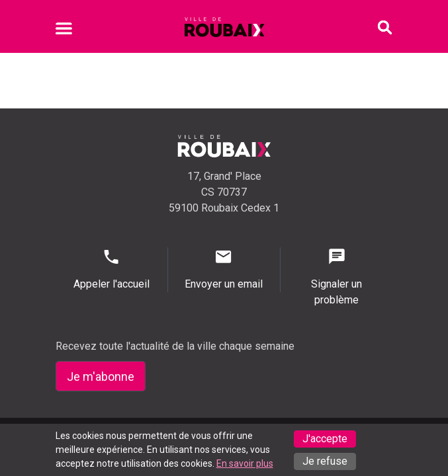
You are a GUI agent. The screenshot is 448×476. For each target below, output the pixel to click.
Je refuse (325, 461)
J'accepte (325, 439)
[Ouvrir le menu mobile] (64, 30)
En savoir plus (245, 463)
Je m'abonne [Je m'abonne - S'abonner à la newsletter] (101, 377)
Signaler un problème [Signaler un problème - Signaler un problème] (337, 277)
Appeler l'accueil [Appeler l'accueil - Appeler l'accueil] (112, 269)
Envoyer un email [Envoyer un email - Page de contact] (224, 269)
